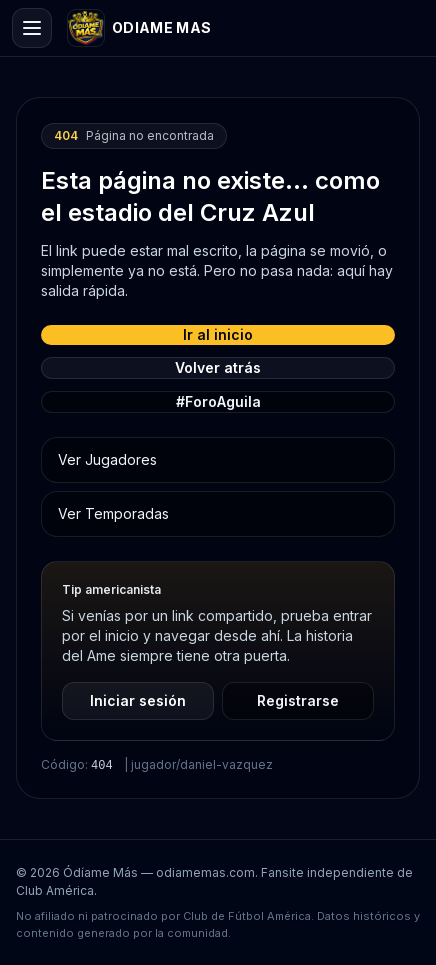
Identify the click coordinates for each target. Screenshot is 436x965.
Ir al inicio (218, 334)
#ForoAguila (218, 401)
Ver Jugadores (107, 459)
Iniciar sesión (138, 700)
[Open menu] (32, 28)
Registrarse (298, 700)
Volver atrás (218, 367)
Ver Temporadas (113, 513)
